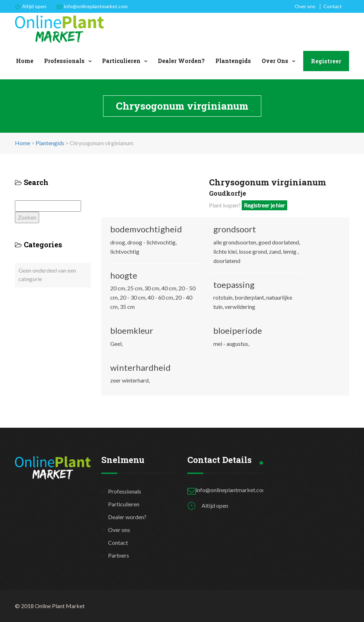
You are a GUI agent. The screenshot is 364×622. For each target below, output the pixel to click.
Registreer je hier (264, 205)
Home (25, 61)
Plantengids (233, 61)
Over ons (305, 6)
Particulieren (121, 61)
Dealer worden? (181, 61)
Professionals (64, 61)
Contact (333, 6)
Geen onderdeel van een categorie (47, 275)
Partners (119, 555)
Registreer (326, 61)
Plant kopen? (248, 205)
